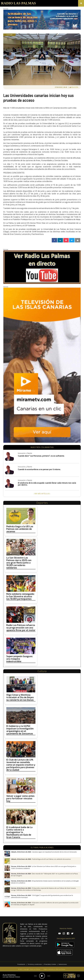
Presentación (21, 964)
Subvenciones (63, 964)
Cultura (10, 35)
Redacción (75, 87)
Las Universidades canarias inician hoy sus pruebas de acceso (38, 98)
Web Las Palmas (61, 969)
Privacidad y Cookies (50, 964)
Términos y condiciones (35, 964)
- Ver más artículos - (42, 494)
